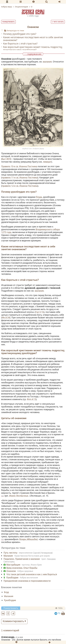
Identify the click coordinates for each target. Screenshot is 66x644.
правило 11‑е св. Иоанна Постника (20, 177)
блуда (39, 197)
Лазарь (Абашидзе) (28, 539)
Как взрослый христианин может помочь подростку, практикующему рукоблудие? (33, 48)
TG (57, 613)
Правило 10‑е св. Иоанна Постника (19, 166)
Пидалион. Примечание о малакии (22, 559)
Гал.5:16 (40, 312)
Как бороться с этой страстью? (20, 44)
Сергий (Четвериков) (43, 553)
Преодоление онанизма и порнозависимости (27, 581)
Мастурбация (13, 565)
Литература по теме (14, 30)
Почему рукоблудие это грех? (20, 34)
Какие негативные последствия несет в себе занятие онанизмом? (33, 39)
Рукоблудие (12, 577)
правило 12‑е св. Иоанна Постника (20, 186)
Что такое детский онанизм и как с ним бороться (32, 574)
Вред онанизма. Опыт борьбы (22, 568)
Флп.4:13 (31, 399)
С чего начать (58, 22)
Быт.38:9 (6, 159)
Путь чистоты (10, 553)
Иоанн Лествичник (19, 496)
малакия (47, 62)
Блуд (6, 592)
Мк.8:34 (6, 317)
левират (47, 162)
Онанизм (11, 571)
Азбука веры (33, 12)
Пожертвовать (9, 22)
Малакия (8, 556)
